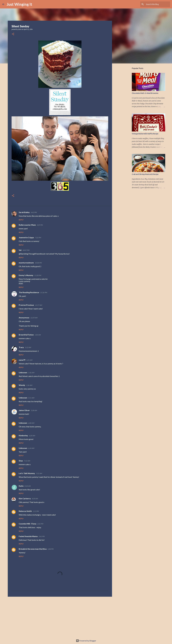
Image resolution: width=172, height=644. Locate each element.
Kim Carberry (25, 498)
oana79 (22, 360)
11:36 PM (44, 293)
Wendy (22, 385)
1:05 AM (38, 335)
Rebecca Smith (25, 511)
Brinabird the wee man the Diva (33, 549)
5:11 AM (31, 398)
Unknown (23, 372)
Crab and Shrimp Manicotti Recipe (145, 174)
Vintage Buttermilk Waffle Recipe (145, 134)
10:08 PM (38, 263)
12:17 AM (38, 305)
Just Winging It (19, 4)
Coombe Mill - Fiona (27, 524)
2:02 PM (40, 524)
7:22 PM (38, 238)
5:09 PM (40, 225)
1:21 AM (29, 360)
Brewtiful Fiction (26, 335)
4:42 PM (34, 212)
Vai (20, 250)
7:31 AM (39, 473)
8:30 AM (35, 499)
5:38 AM (34, 410)
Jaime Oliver (24, 410)
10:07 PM (26, 250)
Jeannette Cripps (26, 237)
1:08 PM (50, 549)
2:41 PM (42, 536)
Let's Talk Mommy (27, 473)
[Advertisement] (60, 617)
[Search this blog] (158, 4)
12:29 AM (34, 318)
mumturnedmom (26, 263)
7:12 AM (27, 461)
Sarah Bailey (24, 212)
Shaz (21, 461)
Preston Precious (26, 305)
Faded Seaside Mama (28, 536)
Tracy (21, 347)
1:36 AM (31, 373)
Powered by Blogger (86, 641)
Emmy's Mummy (26, 275)
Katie (21, 486)
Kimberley (23, 435)
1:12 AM (28, 347)
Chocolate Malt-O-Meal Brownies (145, 93)
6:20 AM (32, 436)
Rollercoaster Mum (27, 225)
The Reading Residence (29, 292)
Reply (21, 220)
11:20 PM (38, 275)
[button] (13, 34)
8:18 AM (27, 486)
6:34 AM (31, 448)
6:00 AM (31, 423)
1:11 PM (36, 511)
